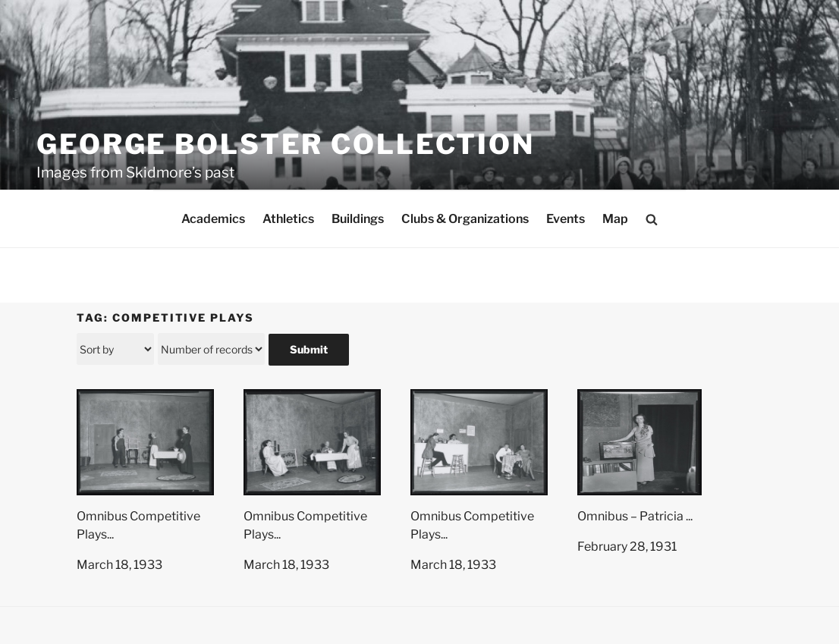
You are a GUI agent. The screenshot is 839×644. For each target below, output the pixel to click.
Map (615, 219)
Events (566, 219)
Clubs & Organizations (465, 219)
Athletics (288, 219)
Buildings (358, 219)
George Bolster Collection (286, 144)
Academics (213, 219)
